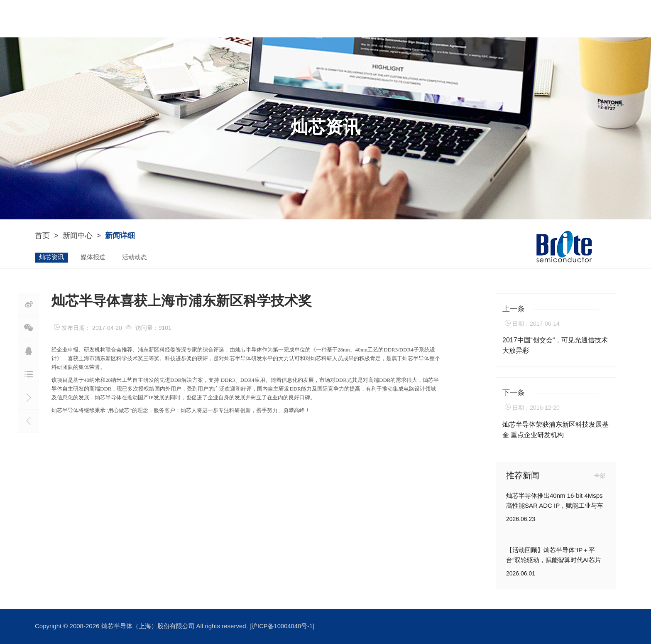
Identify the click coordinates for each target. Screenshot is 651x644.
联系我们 (519, 18)
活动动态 (135, 258)
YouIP (292, 19)
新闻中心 (409, 19)
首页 (42, 236)
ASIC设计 (348, 19)
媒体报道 (93, 258)
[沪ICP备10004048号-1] (282, 627)
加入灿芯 (469, 19)
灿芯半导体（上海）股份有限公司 (149, 627)
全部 (600, 476)
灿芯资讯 (51, 258)
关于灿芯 (237, 19)
